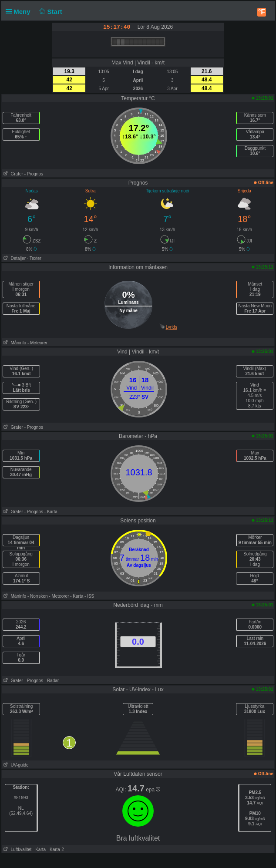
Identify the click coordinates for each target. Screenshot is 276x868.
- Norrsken (38, 596)
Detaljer (14, 258)
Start (50, 12)
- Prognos (34, 174)
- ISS (89, 596)
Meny (20, 12)
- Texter (34, 258)
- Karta (51, 512)
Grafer (12, 174)
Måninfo (14, 343)
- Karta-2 (55, 849)
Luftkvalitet (17, 849)
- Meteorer (37, 343)
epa (153, 790)
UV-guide (15, 765)
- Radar (52, 681)
